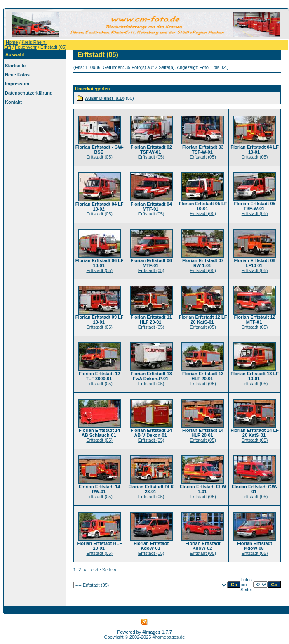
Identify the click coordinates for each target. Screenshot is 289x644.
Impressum (17, 84)
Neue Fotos (17, 75)
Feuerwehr (26, 47)
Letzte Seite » (102, 570)
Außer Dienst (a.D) (105, 98)
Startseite (15, 66)
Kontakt (13, 102)
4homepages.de (169, 637)
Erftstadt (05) (99, 157)
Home (12, 42)
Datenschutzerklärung (29, 93)
